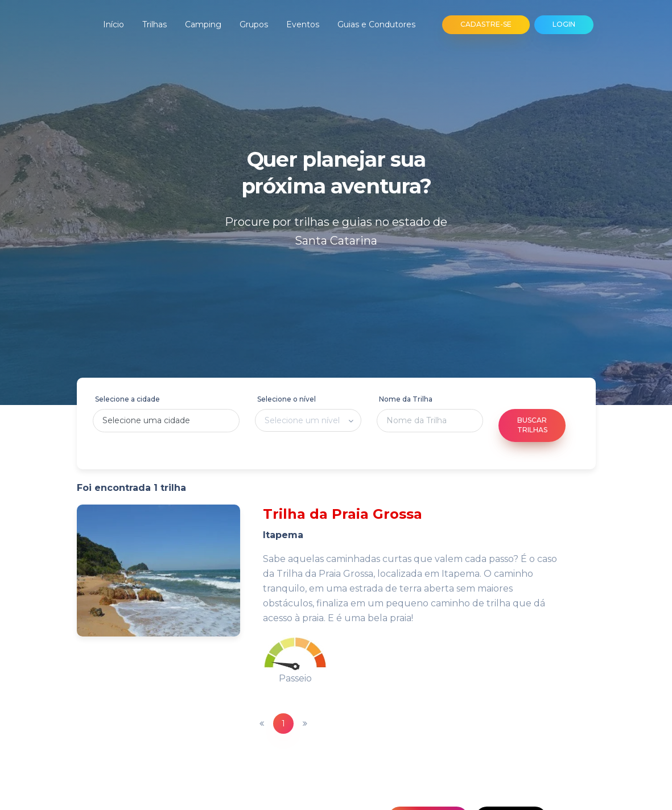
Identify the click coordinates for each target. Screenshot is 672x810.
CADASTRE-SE (486, 24)
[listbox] (308, 420)
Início (114, 24)
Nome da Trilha (406, 399)
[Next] (305, 724)
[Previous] (262, 724)
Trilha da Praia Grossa (343, 514)
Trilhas (154, 24)
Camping (203, 24)
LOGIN (564, 24)
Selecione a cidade (127, 399)
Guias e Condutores (376, 24)
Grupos (254, 24)
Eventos (303, 24)
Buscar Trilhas (532, 425)
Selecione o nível (286, 399)
